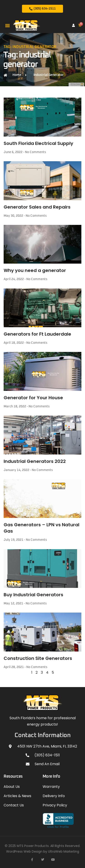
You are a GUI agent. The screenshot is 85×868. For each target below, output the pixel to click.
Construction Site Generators (38, 658)
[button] (7, 25)
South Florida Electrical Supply (38, 143)
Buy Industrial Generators (33, 595)
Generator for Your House (33, 398)
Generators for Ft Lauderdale (37, 334)
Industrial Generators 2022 (35, 461)
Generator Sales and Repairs (37, 207)
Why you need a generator (35, 270)
